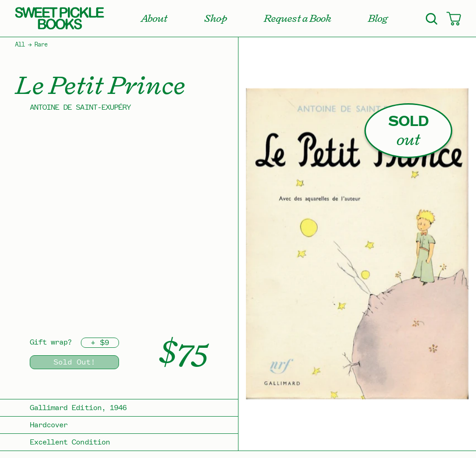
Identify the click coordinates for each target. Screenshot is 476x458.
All (20, 45)
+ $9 (100, 343)
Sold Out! (74, 362)
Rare (41, 45)
